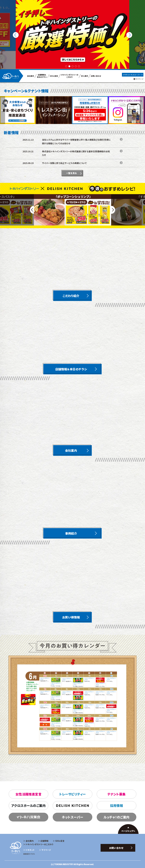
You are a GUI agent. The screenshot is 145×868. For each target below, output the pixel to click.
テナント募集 (117, 794)
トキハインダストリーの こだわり (69, 76)
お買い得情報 (71, 617)
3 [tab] (73, 66)
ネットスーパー (72, 817)
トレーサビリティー (72, 794)
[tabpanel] (72, 35)
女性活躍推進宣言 (29, 794)
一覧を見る (71, 173)
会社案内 (31, 76)
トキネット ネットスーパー (132, 75)
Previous (16, 35)
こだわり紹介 (71, 296)
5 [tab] (79, 66)
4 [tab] (76, 66)
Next (129, 35)
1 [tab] (66, 66)
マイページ (140, 79)
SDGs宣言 (54, 76)
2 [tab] (69, 66)
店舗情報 (44, 841)
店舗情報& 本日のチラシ (42, 76)
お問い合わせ (96, 76)
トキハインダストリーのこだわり (39, 844)
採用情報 (117, 805)
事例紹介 (71, 533)
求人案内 (85, 76)
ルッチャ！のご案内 (116, 817)
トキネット (30, 850)
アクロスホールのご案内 (28, 805)
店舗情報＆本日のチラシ (71, 369)
